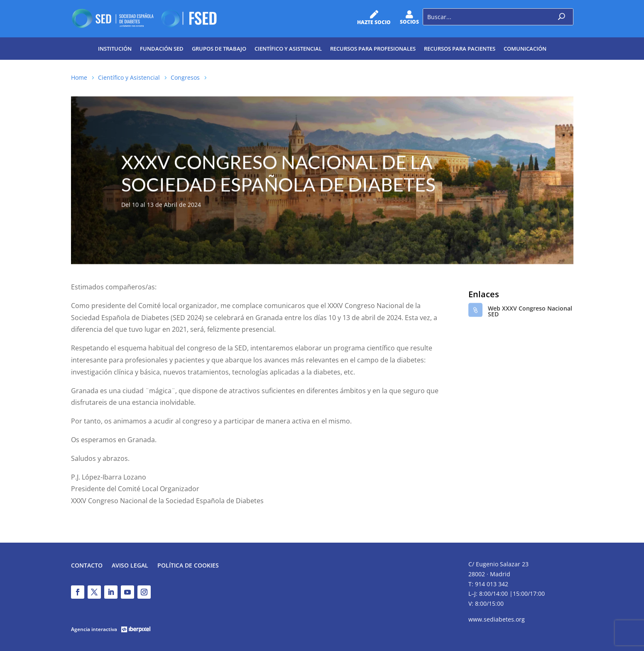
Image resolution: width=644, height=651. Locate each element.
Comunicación (525, 49)
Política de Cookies (188, 566)
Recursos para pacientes (460, 49)
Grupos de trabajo (219, 49)
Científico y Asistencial (288, 49)
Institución (115, 49)
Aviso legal (130, 566)
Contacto (87, 566)
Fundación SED (162, 49)
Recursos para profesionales (373, 49)
